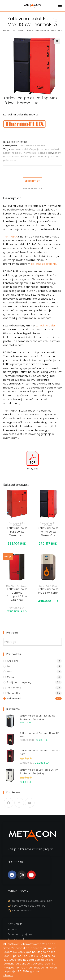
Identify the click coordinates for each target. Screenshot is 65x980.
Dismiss (8, 975)
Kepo (42, 586)
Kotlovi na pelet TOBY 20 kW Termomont (17, 532)
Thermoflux (29, 153)
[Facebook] (9, 803)
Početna (8, 30)
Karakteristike (32, 188)
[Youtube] (30, 803)
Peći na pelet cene (32, 157)
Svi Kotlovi (39, 146)
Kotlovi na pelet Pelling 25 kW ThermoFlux (48, 532)
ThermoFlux (40, 30)
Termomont (15, 523)
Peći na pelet (44, 153)
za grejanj (48, 264)
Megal (11, 677)
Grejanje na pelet (40, 149)
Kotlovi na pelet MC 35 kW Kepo (48, 591)
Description (32, 181)
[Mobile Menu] (60, 5)
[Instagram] (19, 803)
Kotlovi (55, 149)
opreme (36, 264)
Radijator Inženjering (19, 682)
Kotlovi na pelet (23, 30)
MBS (10, 672)
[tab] (33, 181)
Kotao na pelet (20, 149)
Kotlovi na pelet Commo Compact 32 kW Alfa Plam (17, 595)
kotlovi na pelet (45, 326)
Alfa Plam (11, 586)
